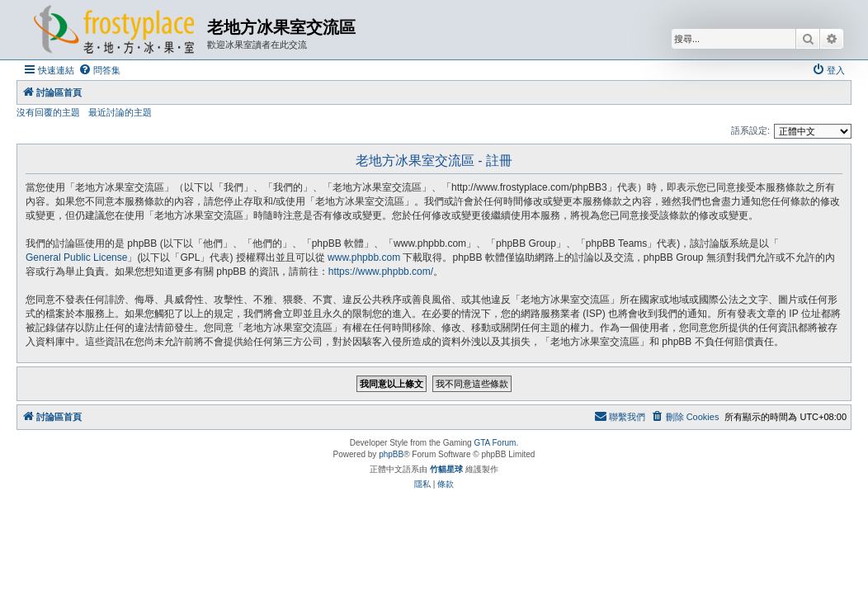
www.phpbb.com (364, 257)
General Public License (76, 257)
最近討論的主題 (120, 112)
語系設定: (750, 130)
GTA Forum (495, 443)
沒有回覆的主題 (48, 112)
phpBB (391, 454)
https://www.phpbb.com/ (381, 272)
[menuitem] (99, 70)
